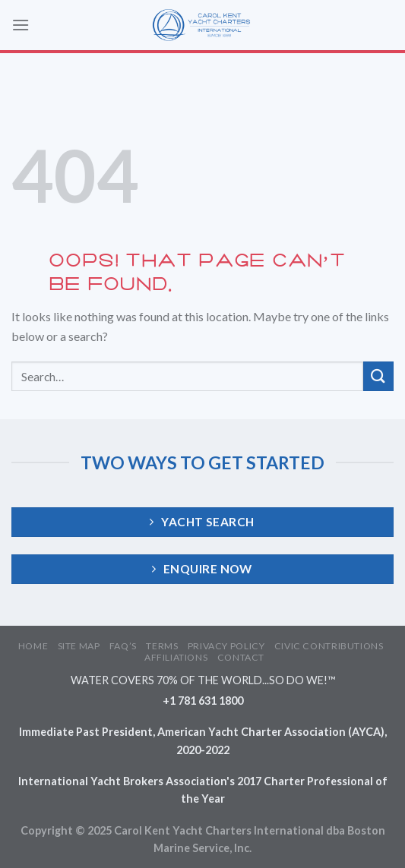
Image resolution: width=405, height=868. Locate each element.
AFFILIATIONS (176, 657)
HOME (33, 646)
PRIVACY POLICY (226, 646)
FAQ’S (123, 646)
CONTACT (241, 657)
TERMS (162, 646)
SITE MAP (79, 646)
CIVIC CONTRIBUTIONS (329, 646)
